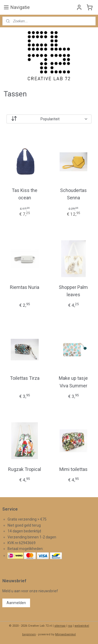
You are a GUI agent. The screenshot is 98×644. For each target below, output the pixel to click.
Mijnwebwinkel (65, 634)
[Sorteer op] (49, 119)
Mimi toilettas (73, 469)
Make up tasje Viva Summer (73, 382)
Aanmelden (16, 603)
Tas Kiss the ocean (25, 194)
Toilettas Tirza (25, 378)
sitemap (60, 626)
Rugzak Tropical (25, 469)
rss (70, 626)
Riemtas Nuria (25, 287)
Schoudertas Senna (73, 194)
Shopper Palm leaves (73, 291)
